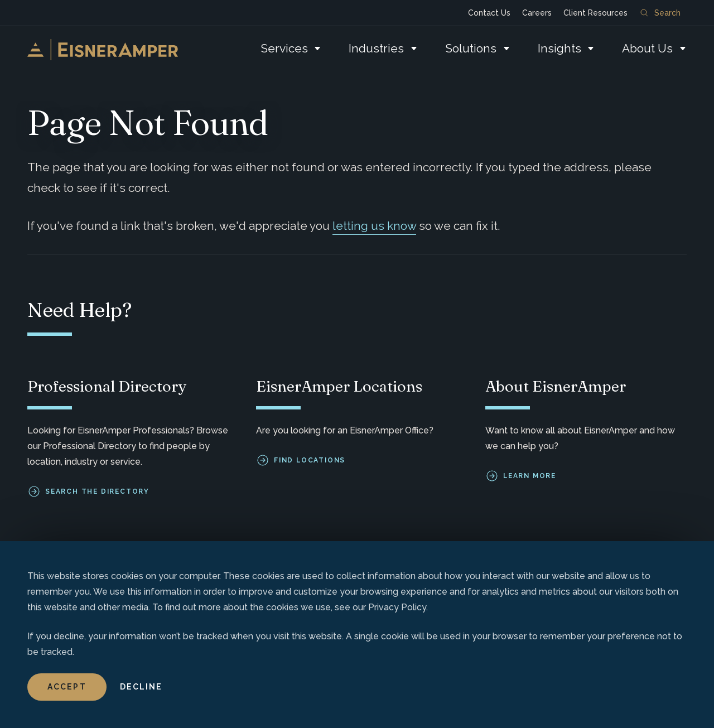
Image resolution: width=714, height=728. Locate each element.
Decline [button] (141, 687)
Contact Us (489, 13)
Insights (559, 48)
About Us (647, 48)
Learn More (530, 476)
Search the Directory (97, 491)
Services (284, 48)
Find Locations (310, 460)
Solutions (471, 48)
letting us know (374, 226)
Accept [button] (67, 687)
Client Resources (595, 13)
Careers (537, 13)
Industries (376, 48)
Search (660, 13)
